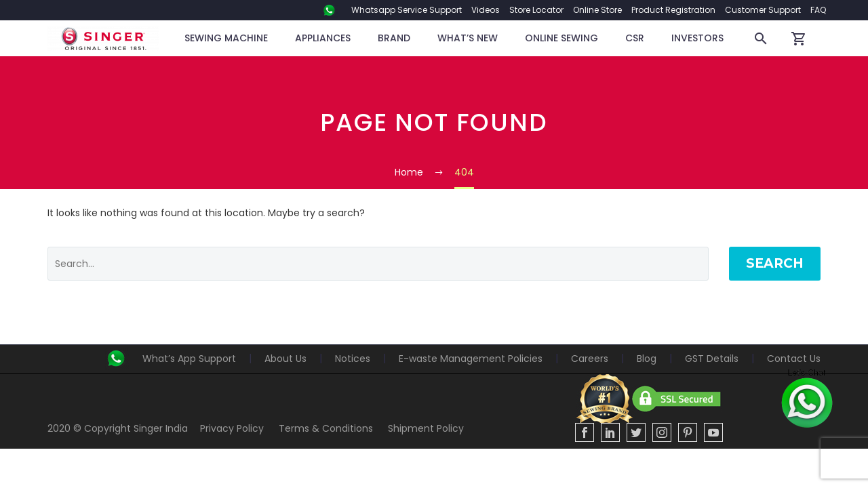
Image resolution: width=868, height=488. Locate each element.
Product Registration (673, 10)
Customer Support (763, 10)
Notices (353, 359)
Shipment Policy (426, 428)
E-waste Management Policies (471, 359)
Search (775, 263)
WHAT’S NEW (468, 38)
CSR (635, 38)
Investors (697, 38)
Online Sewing (561, 38)
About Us (285, 359)
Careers (590, 359)
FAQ (818, 10)
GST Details (712, 359)
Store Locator (536, 10)
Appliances (323, 38)
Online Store (597, 10)
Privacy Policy (232, 428)
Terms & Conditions (326, 428)
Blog (647, 359)
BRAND (394, 38)
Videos (486, 10)
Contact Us (794, 359)
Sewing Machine (226, 38)
